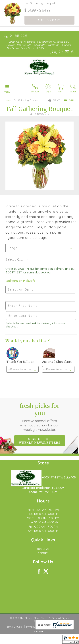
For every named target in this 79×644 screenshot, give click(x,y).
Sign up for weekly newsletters (40, 441)
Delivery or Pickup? (20, 281)
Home (8, 100)
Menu (7, 92)
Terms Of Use (14, 627)
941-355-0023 (18, 36)
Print (54, 100)
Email (69, 100)
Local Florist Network (61, 627)
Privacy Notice (35, 627)
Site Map (39, 631)
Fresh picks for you (39, 417)
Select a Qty (14, 259)
